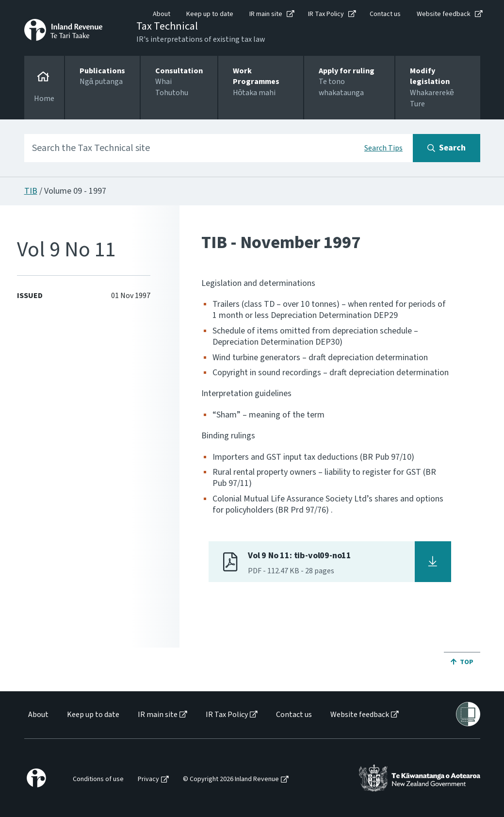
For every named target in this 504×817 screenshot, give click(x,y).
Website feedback (444, 14)
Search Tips (383, 148)
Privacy (148, 779)
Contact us (385, 14)
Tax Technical (167, 26)
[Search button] (447, 148)
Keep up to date (210, 14)
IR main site (266, 14)
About (162, 14)
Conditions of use (98, 779)
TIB (31, 191)
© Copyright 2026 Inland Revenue (231, 779)
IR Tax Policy (326, 14)
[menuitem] (38, 715)
